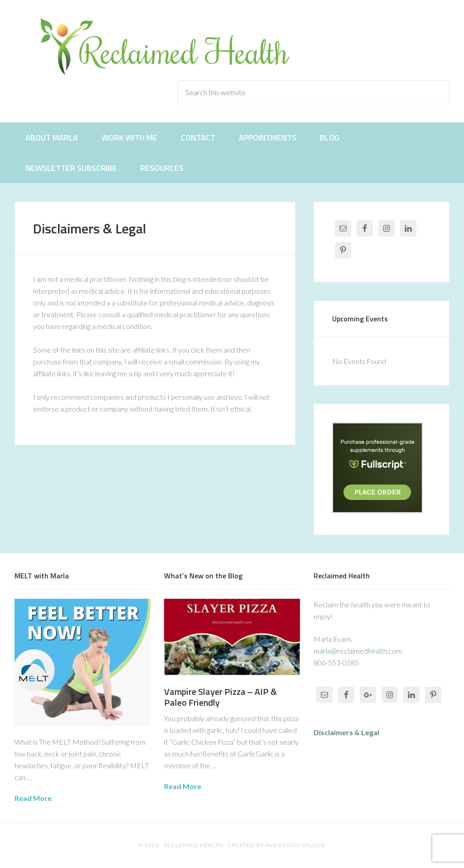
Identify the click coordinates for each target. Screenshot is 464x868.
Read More (33, 798)
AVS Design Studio (295, 845)
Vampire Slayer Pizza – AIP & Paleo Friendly (220, 697)
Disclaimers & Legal (346, 732)
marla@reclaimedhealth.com (358, 651)
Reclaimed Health (173, 46)
